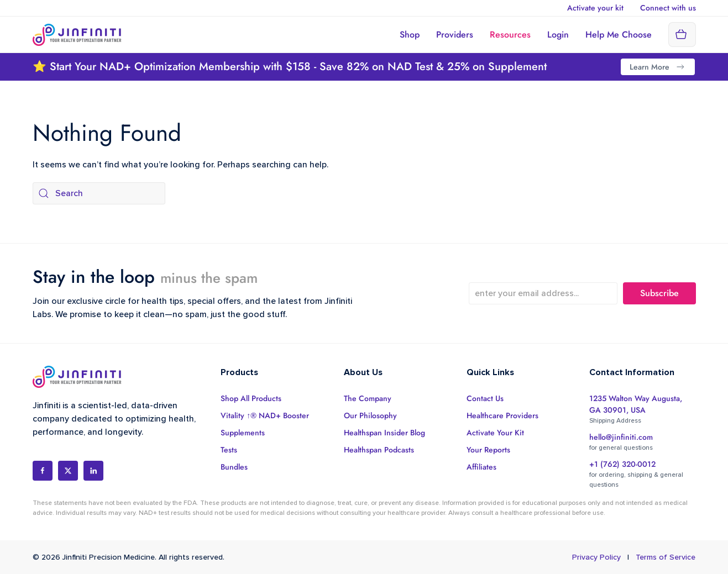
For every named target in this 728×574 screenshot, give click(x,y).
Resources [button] (510, 35)
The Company (368, 398)
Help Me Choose (619, 35)
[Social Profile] (43, 471)
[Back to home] (77, 35)
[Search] (99, 193)
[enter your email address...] (543, 293)
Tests (229, 450)
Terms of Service (666, 557)
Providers (455, 35)
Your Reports (488, 450)
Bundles (234, 467)
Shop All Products (251, 398)
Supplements (243, 433)
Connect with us (668, 8)
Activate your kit (595, 8)
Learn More (658, 67)
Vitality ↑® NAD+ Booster (265, 415)
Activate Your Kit (495, 433)
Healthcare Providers (502, 415)
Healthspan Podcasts (379, 450)
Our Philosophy (370, 415)
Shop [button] (410, 35)
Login (558, 35)
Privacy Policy (596, 557)
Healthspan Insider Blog (384, 433)
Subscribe (659, 293)
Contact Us (485, 398)
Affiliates (481, 467)
